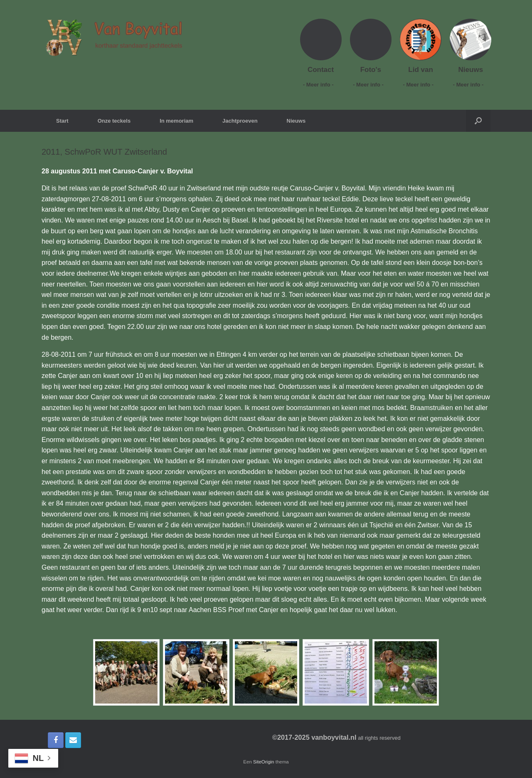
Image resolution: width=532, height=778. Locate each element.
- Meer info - (321, 85)
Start (62, 121)
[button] (478, 121)
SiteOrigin (264, 762)
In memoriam (176, 121)
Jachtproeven (240, 121)
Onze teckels (114, 121)
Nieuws (296, 121)
